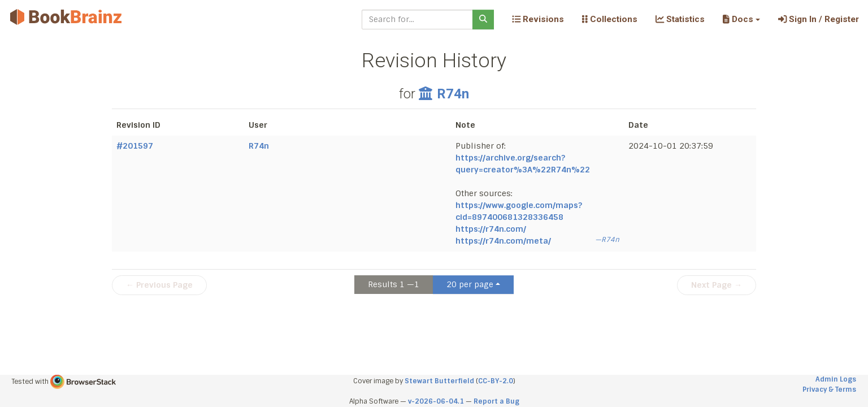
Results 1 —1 (394, 284)
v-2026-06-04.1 (436, 401)
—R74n (607, 240)
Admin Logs (836, 379)
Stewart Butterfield (439, 381)
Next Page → (717, 285)
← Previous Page (159, 285)
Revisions (538, 19)
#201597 (135, 146)
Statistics (680, 19)
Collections (610, 19)
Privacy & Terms (829, 389)
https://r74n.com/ (491, 229)
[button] (741, 19)
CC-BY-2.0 (496, 381)
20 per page (470, 284)
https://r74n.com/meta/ (503, 241)
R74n (444, 94)
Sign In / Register (819, 19)
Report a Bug (496, 401)
